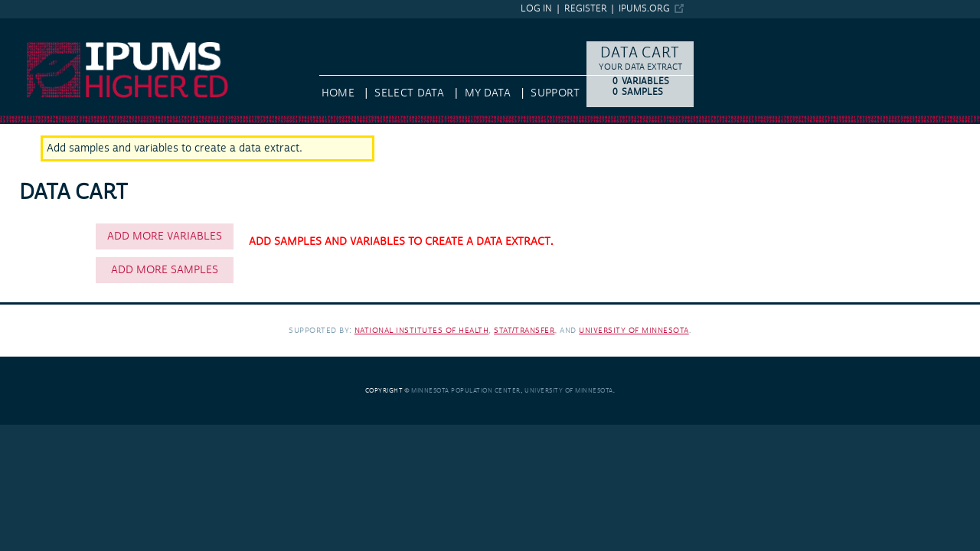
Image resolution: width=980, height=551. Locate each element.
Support (555, 93)
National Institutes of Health (422, 330)
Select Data (409, 93)
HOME (338, 93)
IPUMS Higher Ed (42, 25)
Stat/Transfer (524, 330)
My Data (488, 93)
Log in (536, 9)
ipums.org (644, 9)
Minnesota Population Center (466, 391)
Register (586, 9)
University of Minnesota (634, 330)
